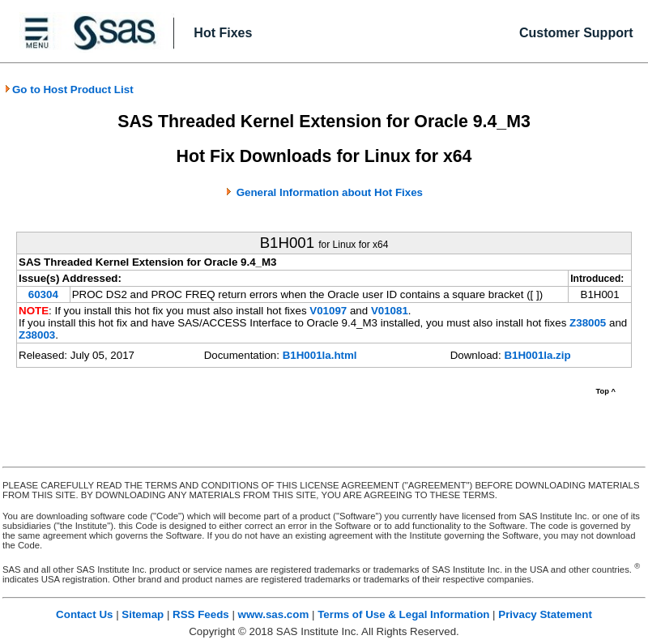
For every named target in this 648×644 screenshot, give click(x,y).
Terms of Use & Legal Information (403, 614)
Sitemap (143, 614)
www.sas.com (274, 614)
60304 (43, 294)
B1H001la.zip (537, 355)
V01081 (390, 311)
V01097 (328, 311)
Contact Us (84, 614)
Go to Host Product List (69, 90)
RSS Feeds (201, 614)
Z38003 (37, 335)
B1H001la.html (320, 355)
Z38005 (588, 323)
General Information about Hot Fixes (330, 192)
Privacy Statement (545, 614)
